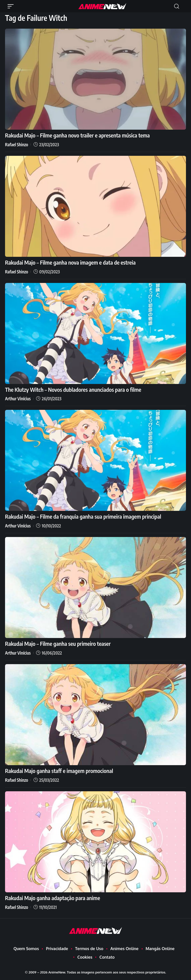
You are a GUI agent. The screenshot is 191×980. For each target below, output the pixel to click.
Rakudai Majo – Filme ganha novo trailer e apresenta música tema (77, 135)
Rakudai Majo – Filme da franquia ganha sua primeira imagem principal (83, 516)
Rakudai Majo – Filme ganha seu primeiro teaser (58, 644)
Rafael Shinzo (17, 144)
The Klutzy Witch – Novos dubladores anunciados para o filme (73, 389)
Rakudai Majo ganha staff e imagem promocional (59, 771)
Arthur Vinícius (18, 399)
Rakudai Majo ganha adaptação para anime (53, 898)
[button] (12, 6)
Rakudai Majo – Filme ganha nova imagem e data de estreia (70, 262)
